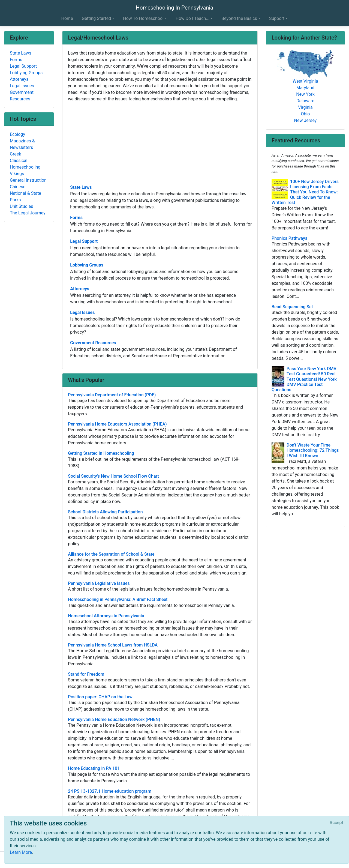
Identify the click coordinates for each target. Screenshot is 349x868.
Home (67, 18)
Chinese (18, 187)
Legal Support (84, 241)
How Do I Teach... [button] (192, 18)
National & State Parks (25, 197)
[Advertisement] (160, 143)
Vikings (17, 174)
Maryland (305, 88)
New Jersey (306, 120)
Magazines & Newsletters (22, 144)
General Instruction (28, 180)
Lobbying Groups (87, 265)
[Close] (336, 823)
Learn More (21, 852)
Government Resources (93, 343)
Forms (76, 218)
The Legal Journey (28, 213)
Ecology (17, 134)
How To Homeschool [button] (143, 18)
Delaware (305, 101)
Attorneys (80, 289)
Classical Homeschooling (25, 164)
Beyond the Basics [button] (239, 18)
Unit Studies (22, 206)
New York (305, 94)
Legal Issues (82, 312)
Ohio (306, 114)
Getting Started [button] (97, 18)
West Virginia (305, 81)
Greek (15, 154)
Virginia (305, 107)
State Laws (81, 187)
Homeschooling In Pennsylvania (174, 8)
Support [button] (277, 18)
